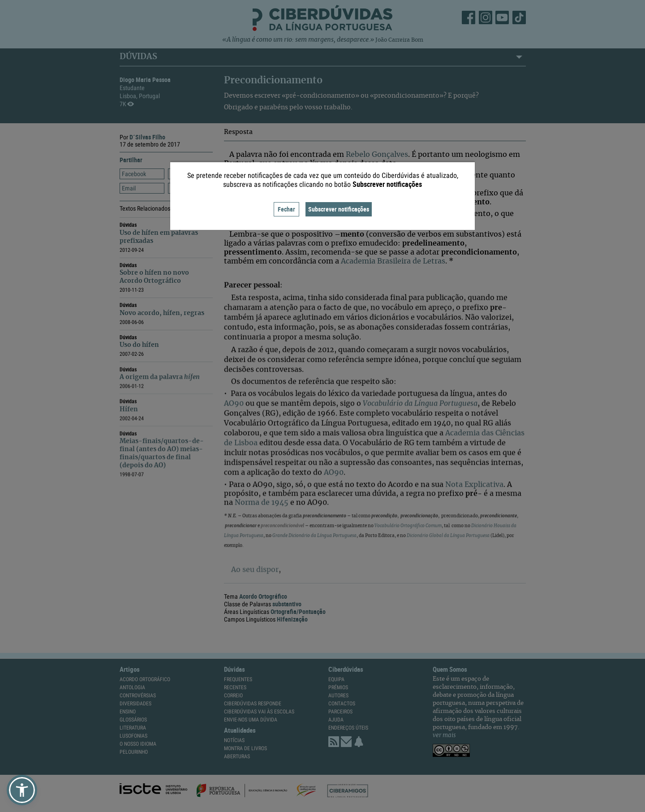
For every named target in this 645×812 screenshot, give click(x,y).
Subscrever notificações (339, 209)
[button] (22, 790)
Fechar (286, 209)
